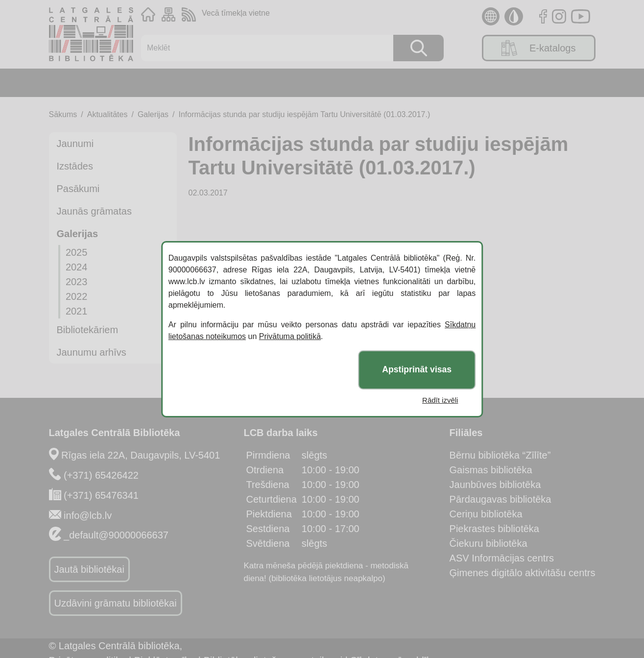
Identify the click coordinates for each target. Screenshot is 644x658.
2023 (77, 282)
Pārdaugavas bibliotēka (501, 499)
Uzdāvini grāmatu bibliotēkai (116, 603)
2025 (77, 252)
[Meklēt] (262, 48)
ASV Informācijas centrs (502, 558)
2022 (77, 296)
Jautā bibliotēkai (89, 569)
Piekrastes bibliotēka (494, 529)
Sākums (63, 114)
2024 (77, 267)
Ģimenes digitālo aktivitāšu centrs (523, 573)
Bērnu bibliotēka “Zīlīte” (500, 455)
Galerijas (153, 114)
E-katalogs (539, 48)
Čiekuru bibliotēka (489, 543)
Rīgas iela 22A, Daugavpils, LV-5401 (141, 455)
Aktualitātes (107, 114)
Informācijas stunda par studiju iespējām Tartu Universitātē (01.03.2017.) (305, 114)
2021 (77, 311)
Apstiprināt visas (417, 369)
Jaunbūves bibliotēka (495, 485)
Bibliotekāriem (88, 330)
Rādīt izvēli (440, 400)
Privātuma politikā (290, 336)
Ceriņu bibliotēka (486, 514)
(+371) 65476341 (101, 495)
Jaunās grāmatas (94, 211)
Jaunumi (75, 144)
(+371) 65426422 (101, 475)
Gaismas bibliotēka (491, 470)
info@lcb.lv (88, 515)
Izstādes (75, 166)
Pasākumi (78, 189)
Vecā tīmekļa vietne (236, 13)
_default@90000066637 (116, 535)
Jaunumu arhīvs (92, 352)
